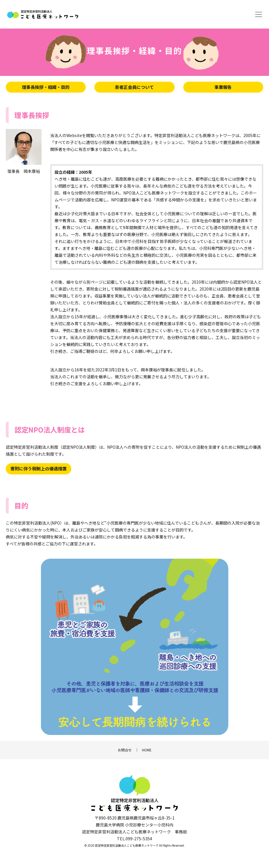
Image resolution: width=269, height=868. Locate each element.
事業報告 (223, 87)
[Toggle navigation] (259, 14)
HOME (147, 750)
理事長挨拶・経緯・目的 (46, 87)
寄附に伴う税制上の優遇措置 (39, 468)
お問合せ (125, 750)
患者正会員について (134, 87)
